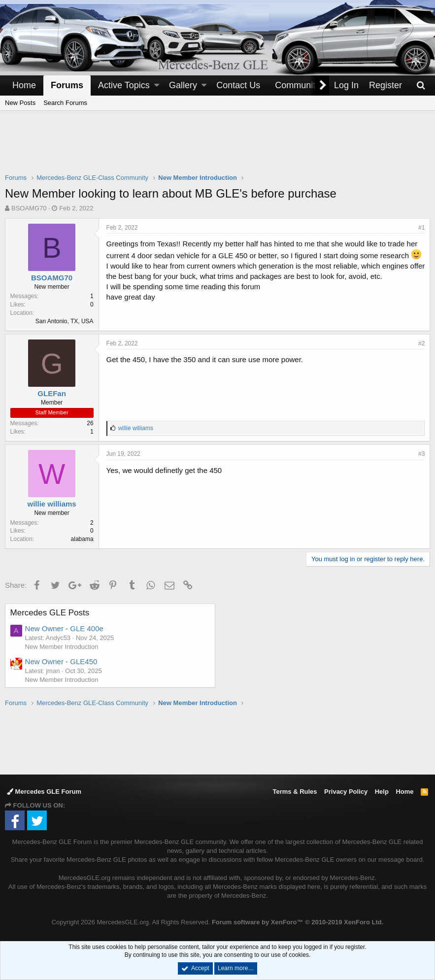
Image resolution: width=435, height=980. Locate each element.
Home (24, 85)
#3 (421, 454)
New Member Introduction (62, 647)
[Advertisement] (218, 148)
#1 (421, 228)
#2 (421, 343)
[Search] (421, 85)
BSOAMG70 (29, 208)
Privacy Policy (346, 792)
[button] (157, 85)
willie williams (52, 504)
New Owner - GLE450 (61, 661)
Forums (67, 85)
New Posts (20, 103)
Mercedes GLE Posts (50, 613)
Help (382, 792)
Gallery (183, 85)
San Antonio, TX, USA (65, 321)
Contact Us (238, 85)
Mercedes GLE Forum (44, 792)
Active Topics (124, 85)
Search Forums (65, 103)
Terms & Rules (295, 792)
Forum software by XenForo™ (298, 922)
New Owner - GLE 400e (64, 628)
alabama (82, 539)
